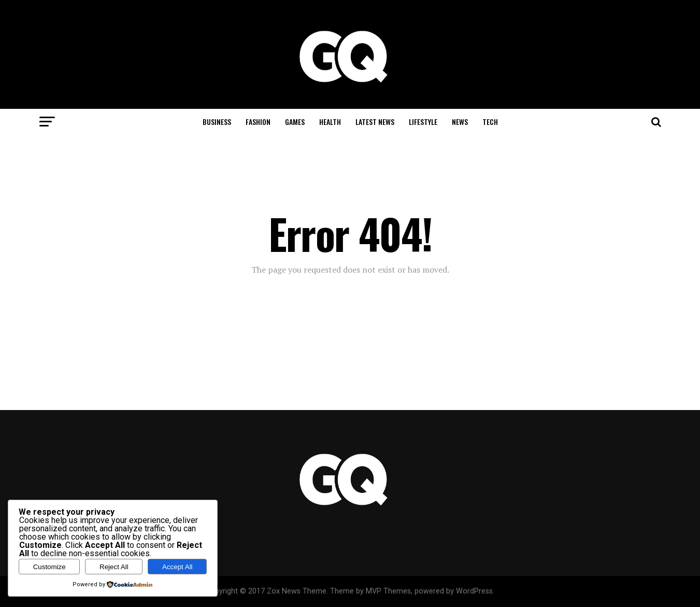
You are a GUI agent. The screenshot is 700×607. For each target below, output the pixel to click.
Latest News (375, 122)
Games (295, 122)
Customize (49, 567)
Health (330, 122)
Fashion (258, 122)
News (460, 122)
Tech (490, 122)
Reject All (114, 567)
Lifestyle (423, 122)
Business (217, 122)
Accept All (177, 567)
